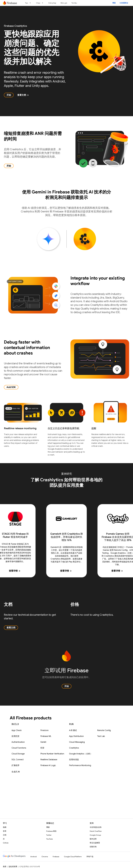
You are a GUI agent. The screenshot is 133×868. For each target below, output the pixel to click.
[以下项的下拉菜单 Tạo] (31, 3)
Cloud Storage (18, 754)
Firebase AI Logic (48, 765)
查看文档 (23, 95)
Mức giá (64, 3)
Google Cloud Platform (73, 857)
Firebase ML (46, 736)
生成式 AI (16, 772)
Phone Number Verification (52, 754)
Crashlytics (74, 748)
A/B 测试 (73, 730)
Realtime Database (49, 760)
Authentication (18, 742)
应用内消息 (74, 760)
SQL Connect (18, 760)
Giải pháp (52, 3)
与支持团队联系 (96, 827)
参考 (5, 831)
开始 (9, 95)
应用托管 (15, 736)
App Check (17, 730)
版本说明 (93, 839)
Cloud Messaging (77, 742)
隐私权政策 (13, 867)
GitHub (6, 843)
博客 (114, 3)
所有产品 (90, 857)
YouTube (49, 839)
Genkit (43, 742)
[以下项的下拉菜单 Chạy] (43, 3)
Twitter (49, 835)
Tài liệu (74, 3)
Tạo (27, 3)
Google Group (95, 835)
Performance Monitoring (80, 765)
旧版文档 (93, 847)
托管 (42, 748)
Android (33, 857)
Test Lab (101, 736)
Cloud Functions (19, 748)
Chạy (38, 3)
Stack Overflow (96, 831)
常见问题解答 (95, 843)
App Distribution (76, 736)
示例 (5, 835)
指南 (5, 827)
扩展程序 (15, 765)
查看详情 (66, 571)
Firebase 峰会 (51, 831)
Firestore (44, 730)
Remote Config (104, 730)
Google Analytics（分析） (81, 754)
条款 (5, 867)
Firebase (56, 857)
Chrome (45, 857)
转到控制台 (124, 3)
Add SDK (11, 387)
